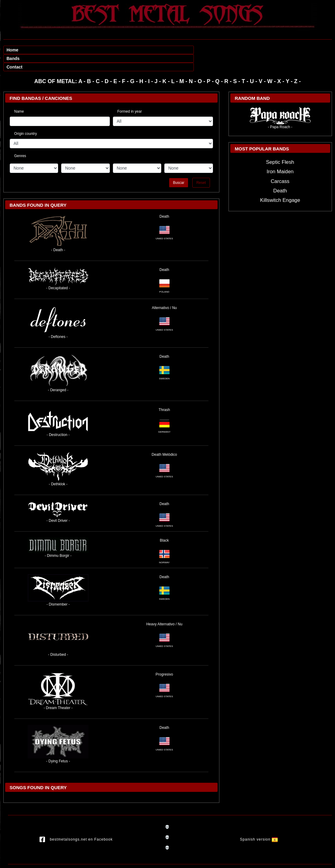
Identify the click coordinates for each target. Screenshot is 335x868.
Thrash (164, 393)
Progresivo (164, 657)
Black (164, 523)
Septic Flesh (280, 145)
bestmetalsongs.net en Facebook (76, 823)
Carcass (280, 164)
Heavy (152, 607)
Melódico (170, 438)
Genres (20, 138)
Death (164, 199)
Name (19, 94)
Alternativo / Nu (164, 291)
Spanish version (259, 823)
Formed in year (130, 94)
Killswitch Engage (280, 183)
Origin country (26, 117)
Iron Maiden (280, 155)
